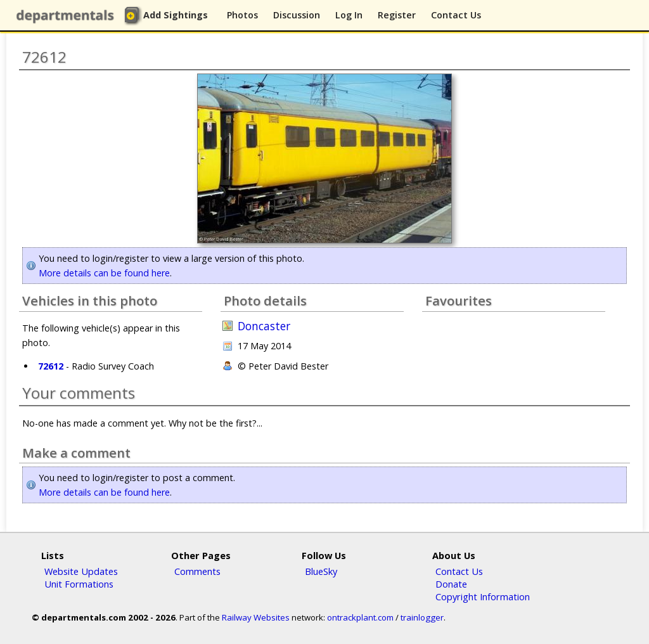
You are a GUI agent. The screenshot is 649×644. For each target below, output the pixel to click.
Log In (349, 15)
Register (397, 15)
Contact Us (456, 15)
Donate (451, 584)
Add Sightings (176, 15)
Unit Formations (79, 584)
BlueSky (321, 571)
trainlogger (422, 617)
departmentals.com (68, 16)
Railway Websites (256, 617)
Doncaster (264, 326)
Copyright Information (483, 596)
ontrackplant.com (360, 617)
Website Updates (81, 571)
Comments (197, 571)
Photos (242, 15)
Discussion (297, 15)
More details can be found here (104, 273)
